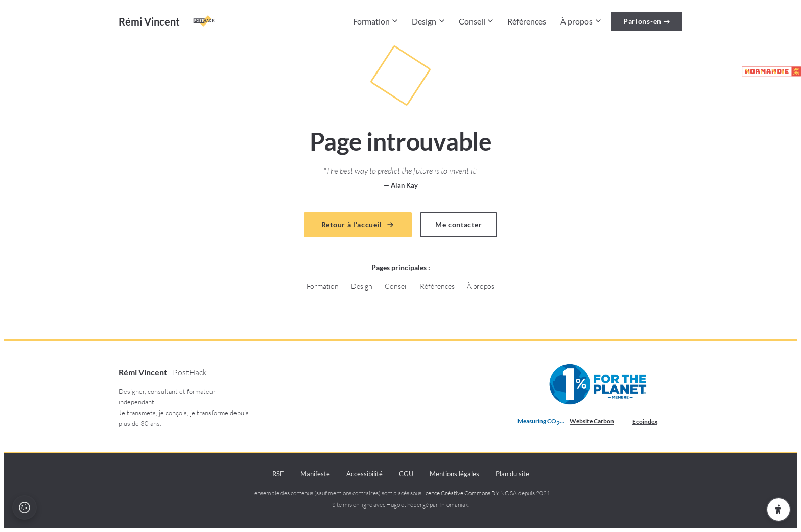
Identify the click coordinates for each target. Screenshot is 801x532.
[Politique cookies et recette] (25, 507)
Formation (375, 21)
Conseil (476, 21)
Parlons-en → (647, 21)
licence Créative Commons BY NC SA (470, 493)
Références (527, 21)
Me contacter (458, 225)
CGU (406, 474)
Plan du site (512, 474)
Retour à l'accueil (358, 225)
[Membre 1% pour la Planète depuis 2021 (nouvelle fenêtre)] (599, 384)
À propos (581, 21)
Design (428, 21)
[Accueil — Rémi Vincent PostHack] (167, 21)
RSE (278, 474)
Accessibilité (364, 474)
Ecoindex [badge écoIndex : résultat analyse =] (653, 422)
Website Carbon (592, 421)
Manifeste (315, 474)
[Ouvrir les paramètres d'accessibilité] (779, 510)
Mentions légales (454, 474)
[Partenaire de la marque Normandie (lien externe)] (767, 71)
